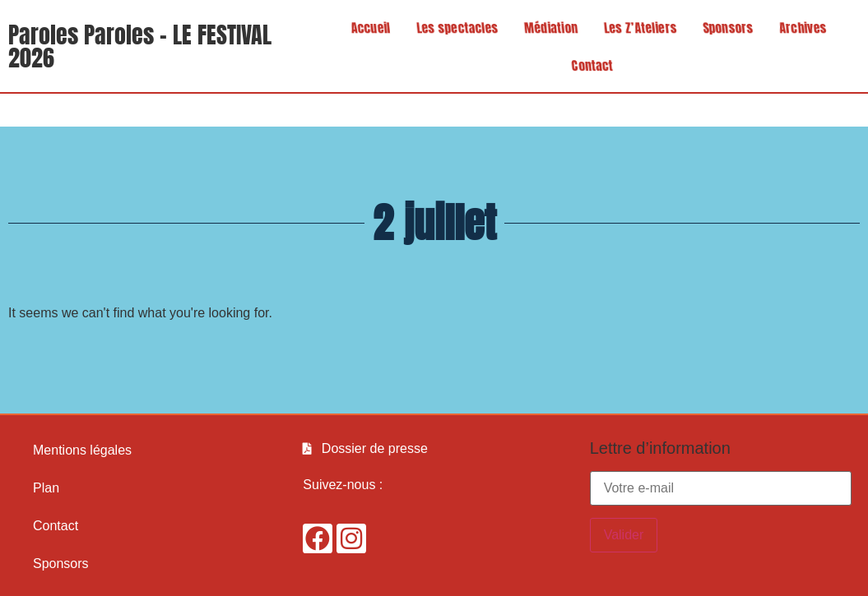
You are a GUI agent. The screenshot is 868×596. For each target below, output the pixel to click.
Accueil (366, 27)
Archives (798, 27)
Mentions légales (82, 450)
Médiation (546, 27)
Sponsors (723, 27)
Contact (598, 65)
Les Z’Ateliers (636, 27)
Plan (46, 488)
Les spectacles (453, 27)
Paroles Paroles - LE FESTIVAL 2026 (140, 46)
